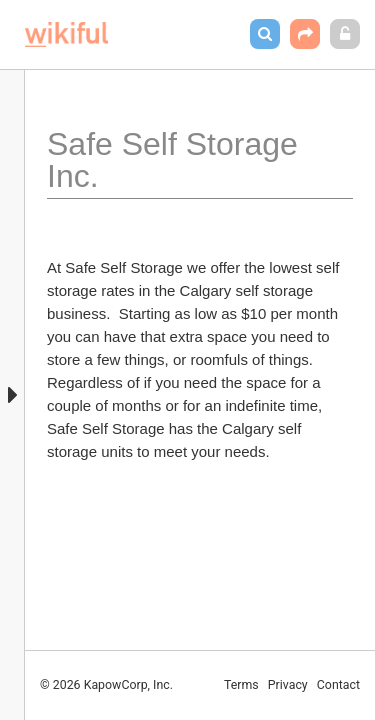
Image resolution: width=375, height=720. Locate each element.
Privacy (288, 685)
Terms (241, 685)
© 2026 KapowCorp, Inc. (106, 685)
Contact (338, 685)
